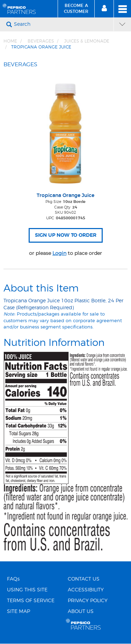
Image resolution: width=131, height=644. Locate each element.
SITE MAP (19, 612)
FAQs (13, 579)
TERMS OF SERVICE (31, 601)
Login (59, 253)
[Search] (63, 24)
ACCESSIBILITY (86, 590)
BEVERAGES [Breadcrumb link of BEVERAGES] (41, 41)
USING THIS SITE (27, 590)
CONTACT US (84, 579)
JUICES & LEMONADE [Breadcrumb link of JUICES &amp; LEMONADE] (87, 41)
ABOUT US (81, 612)
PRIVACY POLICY (88, 601)
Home (10, 41)
